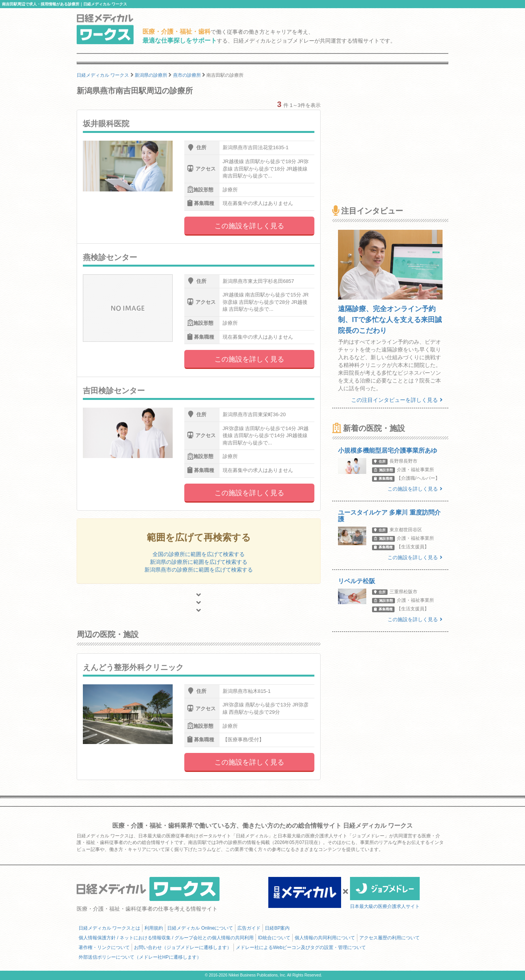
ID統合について (274, 938)
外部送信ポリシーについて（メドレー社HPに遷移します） (140, 957)
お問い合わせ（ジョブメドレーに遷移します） (183, 947)
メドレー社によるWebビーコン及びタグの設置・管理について (301, 947)
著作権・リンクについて (104, 947)
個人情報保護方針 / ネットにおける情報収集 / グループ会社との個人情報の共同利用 (166, 938)
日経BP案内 (277, 928)
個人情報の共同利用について (325, 938)
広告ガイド (249, 928)
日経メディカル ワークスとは (109, 928)
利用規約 (154, 928)
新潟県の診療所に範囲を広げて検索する (199, 562)
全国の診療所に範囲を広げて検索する (199, 554)
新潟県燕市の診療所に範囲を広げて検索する (199, 570)
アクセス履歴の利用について (389, 938)
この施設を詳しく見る (249, 226)
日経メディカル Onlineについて (200, 928)
